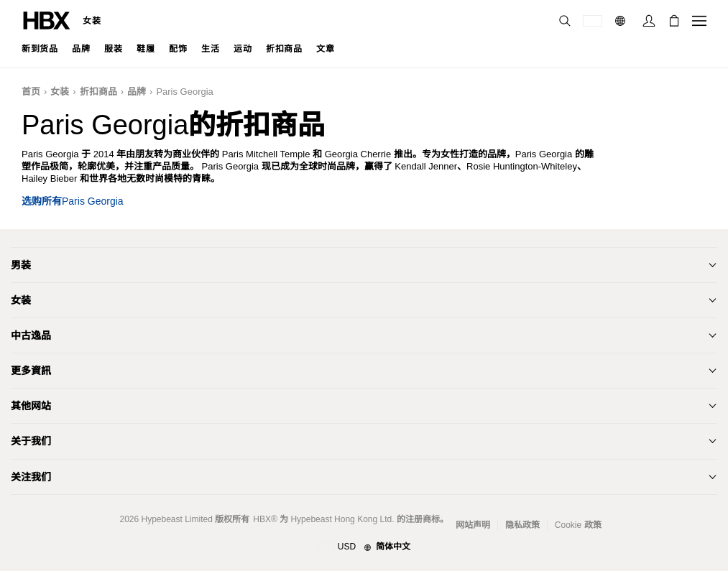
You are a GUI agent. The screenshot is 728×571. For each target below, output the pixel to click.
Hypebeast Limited (176, 519)
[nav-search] (565, 21)
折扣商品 (98, 92)
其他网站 (31, 406)
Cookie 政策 (578, 525)
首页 (31, 92)
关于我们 (31, 441)
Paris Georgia (184, 92)
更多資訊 (31, 371)
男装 (21, 265)
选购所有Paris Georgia (73, 201)
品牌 (137, 92)
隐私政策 (522, 525)
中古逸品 (31, 335)
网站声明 (473, 525)
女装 (92, 21)
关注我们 (31, 477)
